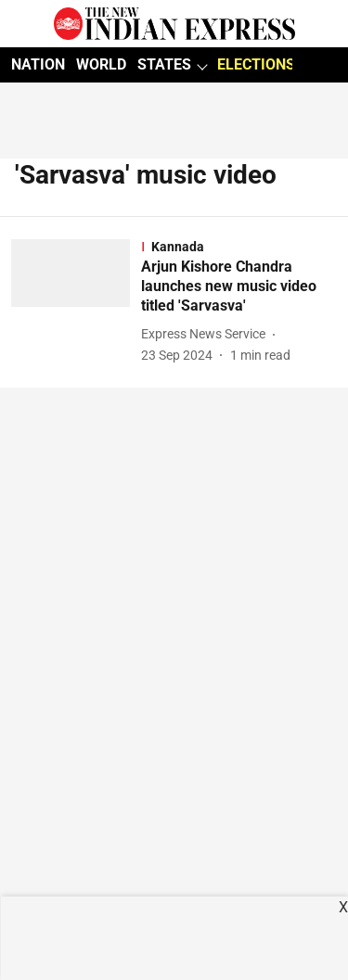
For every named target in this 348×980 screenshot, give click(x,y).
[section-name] (239, 247)
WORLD (101, 64)
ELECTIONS (256, 64)
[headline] (239, 286)
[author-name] (207, 334)
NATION (38, 64)
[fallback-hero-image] (76, 302)
